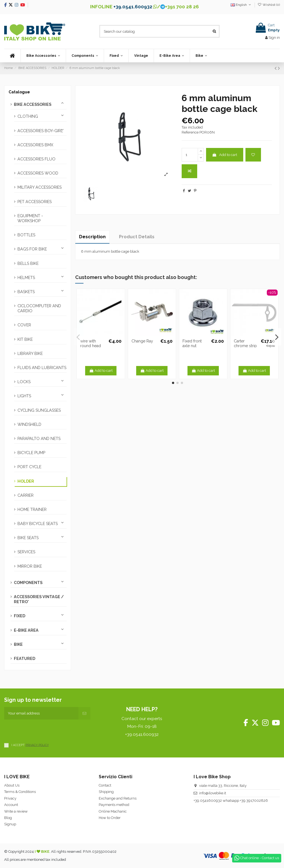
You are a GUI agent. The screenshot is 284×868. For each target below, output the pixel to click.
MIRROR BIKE (30, 566)
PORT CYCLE (29, 467)
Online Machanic (113, 811)
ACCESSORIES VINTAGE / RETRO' (39, 599)
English (241, 5)
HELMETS (26, 278)
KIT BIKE (25, 339)
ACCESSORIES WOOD (38, 173)
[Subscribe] (84, 713)
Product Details (137, 237)
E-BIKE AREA (26, 630)
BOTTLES (26, 235)
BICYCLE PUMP (31, 453)
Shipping (106, 792)
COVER (24, 325)
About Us (12, 785)
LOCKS (24, 382)
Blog (8, 818)
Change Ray (142, 341)
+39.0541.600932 (133, 7)
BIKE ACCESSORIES (33, 104)
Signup (10, 824)
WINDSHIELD (29, 424)
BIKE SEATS (28, 538)
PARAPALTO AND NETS (39, 439)
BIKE (18, 644)
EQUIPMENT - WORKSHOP (30, 218)
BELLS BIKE (28, 263)
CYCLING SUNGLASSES (39, 410)
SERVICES (26, 552)
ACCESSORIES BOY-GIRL (40, 131)
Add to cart (225, 155)
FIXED (20, 616)
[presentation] (46, 730)
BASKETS (26, 292)
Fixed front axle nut (192, 343)
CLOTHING (28, 116)
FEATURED (25, 659)
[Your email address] (41, 713)
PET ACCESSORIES (35, 202)
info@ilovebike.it (213, 793)
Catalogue (19, 92)
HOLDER (26, 481)
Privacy (10, 798)
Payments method (114, 805)
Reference (190, 132)
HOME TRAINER (32, 509)
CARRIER (26, 495)
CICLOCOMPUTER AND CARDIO (39, 308)
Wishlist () (269, 5)
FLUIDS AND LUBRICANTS (42, 368)
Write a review (16, 811)
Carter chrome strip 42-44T (245, 346)
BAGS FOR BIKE (32, 249)
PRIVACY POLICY (37, 745)
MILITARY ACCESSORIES (40, 187)
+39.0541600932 (208, 801)
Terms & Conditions (20, 792)
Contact (105, 785)
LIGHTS (24, 396)
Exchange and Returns (118, 798)
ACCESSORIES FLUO (36, 159)
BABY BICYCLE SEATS (38, 524)
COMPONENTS (28, 583)
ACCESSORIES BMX (35, 145)
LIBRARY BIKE (30, 354)
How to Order (110, 818)
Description (92, 237)
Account (11, 805)
